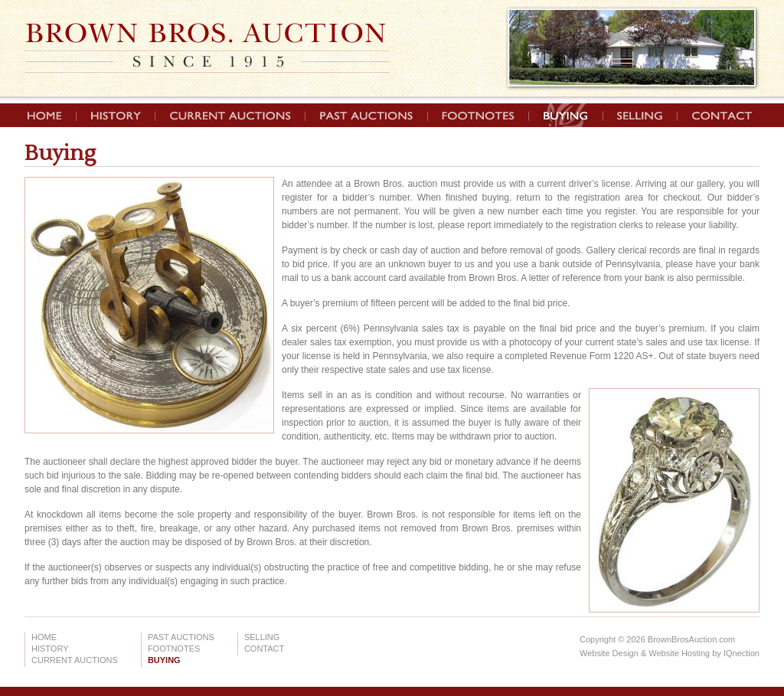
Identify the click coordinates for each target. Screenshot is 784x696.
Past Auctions (367, 115)
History (116, 115)
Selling (640, 115)
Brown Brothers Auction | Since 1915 (207, 48)
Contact (717, 115)
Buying (566, 115)
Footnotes (479, 115)
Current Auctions (230, 115)
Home (51, 115)
